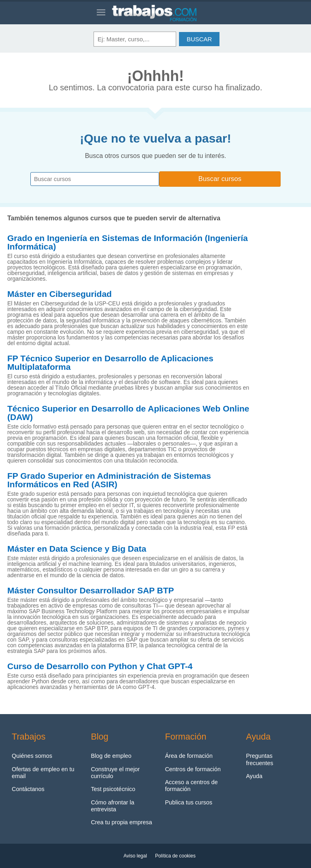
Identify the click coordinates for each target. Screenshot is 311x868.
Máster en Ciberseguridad (60, 294)
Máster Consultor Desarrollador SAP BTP (91, 591)
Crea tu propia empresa (121, 822)
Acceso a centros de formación (191, 786)
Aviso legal (135, 856)
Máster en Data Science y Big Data (77, 549)
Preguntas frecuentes (259, 759)
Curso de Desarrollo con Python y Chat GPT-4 (100, 666)
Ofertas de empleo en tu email (43, 773)
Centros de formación (193, 769)
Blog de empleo (111, 756)
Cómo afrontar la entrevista (112, 806)
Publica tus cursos (189, 802)
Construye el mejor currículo (115, 773)
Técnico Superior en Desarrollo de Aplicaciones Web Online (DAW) (128, 413)
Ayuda (254, 776)
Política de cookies (175, 856)
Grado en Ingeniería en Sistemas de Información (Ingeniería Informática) (128, 242)
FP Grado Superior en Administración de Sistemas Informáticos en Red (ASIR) (109, 480)
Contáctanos (28, 789)
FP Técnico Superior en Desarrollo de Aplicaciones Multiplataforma (110, 363)
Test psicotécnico (113, 789)
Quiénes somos (32, 756)
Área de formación (189, 756)
